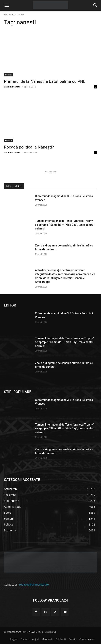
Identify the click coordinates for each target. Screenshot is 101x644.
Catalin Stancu (12, 87)
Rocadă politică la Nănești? (29, 147)
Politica (9, 75)
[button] (7, 5)
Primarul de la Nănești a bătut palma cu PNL (45, 81)
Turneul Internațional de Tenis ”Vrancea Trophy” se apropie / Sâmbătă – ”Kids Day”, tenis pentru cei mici (65, 225)
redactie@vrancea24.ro (34, 584)
